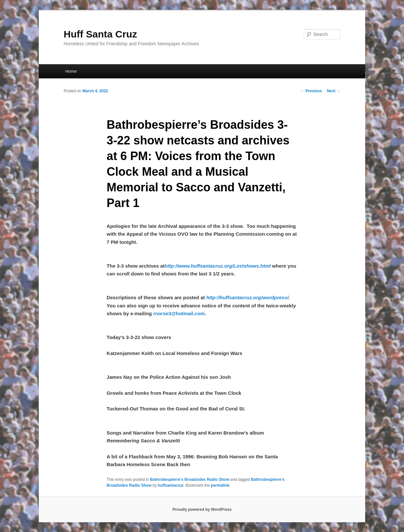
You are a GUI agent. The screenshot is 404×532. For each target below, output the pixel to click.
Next (334, 91)
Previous (311, 91)
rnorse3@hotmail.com (179, 313)
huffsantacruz (171, 485)
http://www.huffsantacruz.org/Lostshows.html (218, 266)
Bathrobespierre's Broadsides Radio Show (190, 480)
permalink (220, 485)
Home (71, 71)
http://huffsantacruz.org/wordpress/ (247, 297)
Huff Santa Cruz (100, 34)
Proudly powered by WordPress (202, 510)
